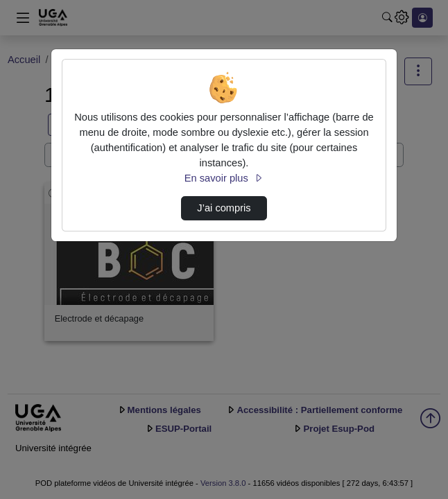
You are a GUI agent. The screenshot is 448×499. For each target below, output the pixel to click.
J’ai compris (224, 208)
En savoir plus (224, 178)
